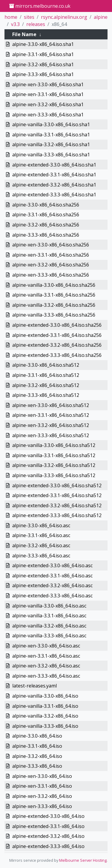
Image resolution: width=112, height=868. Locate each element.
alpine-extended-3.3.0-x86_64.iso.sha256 (57, 325)
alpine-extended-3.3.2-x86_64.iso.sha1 (54, 185)
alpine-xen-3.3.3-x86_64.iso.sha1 (48, 115)
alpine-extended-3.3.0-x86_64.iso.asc (52, 565)
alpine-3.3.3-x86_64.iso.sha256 (46, 235)
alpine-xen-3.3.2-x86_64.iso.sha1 (48, 104)
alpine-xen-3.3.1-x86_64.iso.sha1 (48, 94)
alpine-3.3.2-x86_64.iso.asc (41, 545)
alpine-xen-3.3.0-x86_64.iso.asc (46, 646)
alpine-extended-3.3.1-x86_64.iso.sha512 (57, 495)
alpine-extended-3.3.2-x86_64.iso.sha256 (57, 345)
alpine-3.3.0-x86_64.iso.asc (41, 525)
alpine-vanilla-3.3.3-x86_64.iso (45, 726)
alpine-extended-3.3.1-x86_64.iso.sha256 (57, 335)
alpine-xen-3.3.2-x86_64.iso (42, 796)
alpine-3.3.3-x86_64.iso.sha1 (43, 74)
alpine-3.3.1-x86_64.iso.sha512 (46, 375)
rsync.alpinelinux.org (64, 17)
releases (36, 24)
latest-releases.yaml (34, 686)
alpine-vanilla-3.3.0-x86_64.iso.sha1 (51, 124)
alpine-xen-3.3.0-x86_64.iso (42, 776)
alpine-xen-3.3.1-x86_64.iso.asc (46, 656)
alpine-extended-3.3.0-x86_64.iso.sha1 (54, 165)
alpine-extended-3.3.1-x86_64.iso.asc (52, 576)
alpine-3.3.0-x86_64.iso (37, 736)
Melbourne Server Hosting (83, 860)
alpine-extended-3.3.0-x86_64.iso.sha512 (57, 485)
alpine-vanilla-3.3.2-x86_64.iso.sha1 (51, 144)
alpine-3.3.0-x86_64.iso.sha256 (46, 205)
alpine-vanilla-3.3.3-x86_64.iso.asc (49, 636)
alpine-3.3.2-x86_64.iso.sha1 (43, 64)
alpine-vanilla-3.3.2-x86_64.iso (45, 716)
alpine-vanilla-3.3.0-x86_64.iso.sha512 (54, 445)
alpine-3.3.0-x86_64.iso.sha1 (43, 44)
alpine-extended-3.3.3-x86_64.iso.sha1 (54, 195)
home (11, 17)
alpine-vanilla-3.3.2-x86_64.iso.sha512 (54, 465)
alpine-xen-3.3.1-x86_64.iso (42, 786)
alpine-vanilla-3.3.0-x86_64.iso (45, 696)
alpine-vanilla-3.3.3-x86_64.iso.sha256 (54, 315)
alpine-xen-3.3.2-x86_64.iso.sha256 (51, 265)
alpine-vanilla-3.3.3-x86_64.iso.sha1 (51, 155)
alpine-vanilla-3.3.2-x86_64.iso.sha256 (54, 305)
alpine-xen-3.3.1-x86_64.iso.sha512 (51, 415)
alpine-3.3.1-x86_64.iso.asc (41, 535)
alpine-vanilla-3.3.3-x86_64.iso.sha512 (54, 475)
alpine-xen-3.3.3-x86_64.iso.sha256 (51, 275)
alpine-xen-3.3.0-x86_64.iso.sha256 (51, 245)
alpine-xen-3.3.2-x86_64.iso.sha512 (51, 425)
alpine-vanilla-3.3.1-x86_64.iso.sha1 (51, 135)
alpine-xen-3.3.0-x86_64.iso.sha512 (51, 405)
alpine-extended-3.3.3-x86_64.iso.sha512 (57, 515)
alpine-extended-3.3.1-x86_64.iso (48, 826)
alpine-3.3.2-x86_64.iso (37, 756)
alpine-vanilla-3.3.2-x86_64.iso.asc (49, 626)
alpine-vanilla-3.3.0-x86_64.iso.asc (49, 606)
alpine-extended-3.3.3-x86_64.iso (48, 846)
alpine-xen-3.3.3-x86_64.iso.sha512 (51, 435)
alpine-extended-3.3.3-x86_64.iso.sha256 (57, 355)
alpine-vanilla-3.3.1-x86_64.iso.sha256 (54, 295)
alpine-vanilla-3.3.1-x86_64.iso (45, 706)
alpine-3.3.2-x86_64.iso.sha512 (46, 385)
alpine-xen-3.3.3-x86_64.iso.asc (46, 676)
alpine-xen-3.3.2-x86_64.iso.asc (46, 666)
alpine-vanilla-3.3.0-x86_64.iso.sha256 (54, 285)
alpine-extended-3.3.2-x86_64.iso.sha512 (57, 505)
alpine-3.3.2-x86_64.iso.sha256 (46, 225)
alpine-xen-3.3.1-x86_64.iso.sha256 (51, 255)
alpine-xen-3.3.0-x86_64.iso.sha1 (48, 84)
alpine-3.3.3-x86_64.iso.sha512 (46, 395)
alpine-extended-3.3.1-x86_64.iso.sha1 (54, 175)
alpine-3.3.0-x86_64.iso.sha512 (46, 365)
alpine (101, 17)
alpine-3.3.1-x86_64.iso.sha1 (43, 54)
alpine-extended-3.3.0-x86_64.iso (48, 816)
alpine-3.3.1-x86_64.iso (37, 746)
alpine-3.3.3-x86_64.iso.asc (41, 556)
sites (29, 17)
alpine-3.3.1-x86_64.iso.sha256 (46, 215)
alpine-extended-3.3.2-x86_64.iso (48, 836)
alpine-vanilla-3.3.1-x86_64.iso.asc (49, 616)
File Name (24, 34)
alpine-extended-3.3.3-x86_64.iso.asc (52, 596)
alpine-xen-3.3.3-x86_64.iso (42, 806)
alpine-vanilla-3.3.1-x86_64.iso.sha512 (54, 455)
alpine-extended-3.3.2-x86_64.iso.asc (52, 585)
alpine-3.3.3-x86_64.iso (37, 766)
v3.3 (15, 24)
